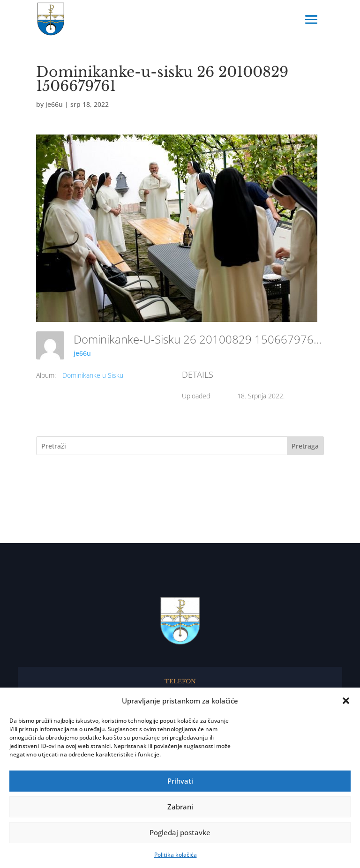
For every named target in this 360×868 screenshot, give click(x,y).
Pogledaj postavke (180, 832)
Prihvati (180, 781)
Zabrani (180, 807)
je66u (54, 104)
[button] (346, 701)
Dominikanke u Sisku (93, 375)
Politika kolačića (176, 855)
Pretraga (305, 446)
